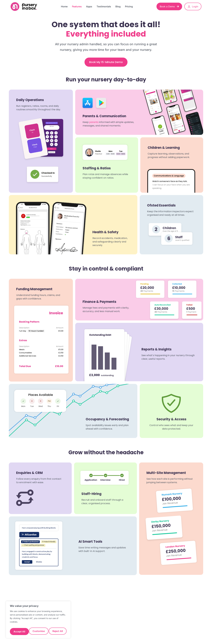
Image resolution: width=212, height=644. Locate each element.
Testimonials (104, 6)
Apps (89, 6)
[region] (38, 621)
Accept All (57, 632)
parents (94, 122)
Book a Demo (169, 6)
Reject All (39, 632)
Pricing (129, 6)
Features (77, 6)
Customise (19, 632)
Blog (118, 6)
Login (193, 7)
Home (64, 6)
